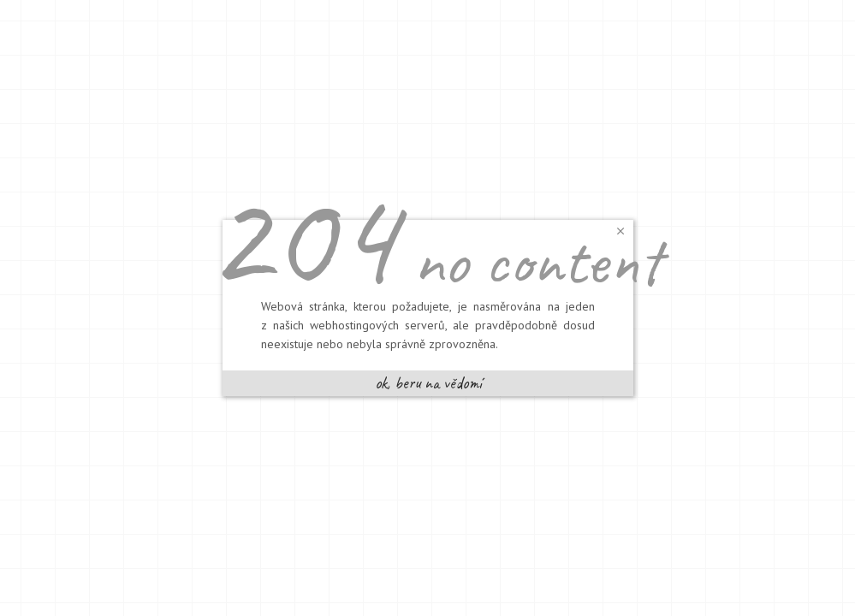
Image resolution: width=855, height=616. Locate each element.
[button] (620, 231)
